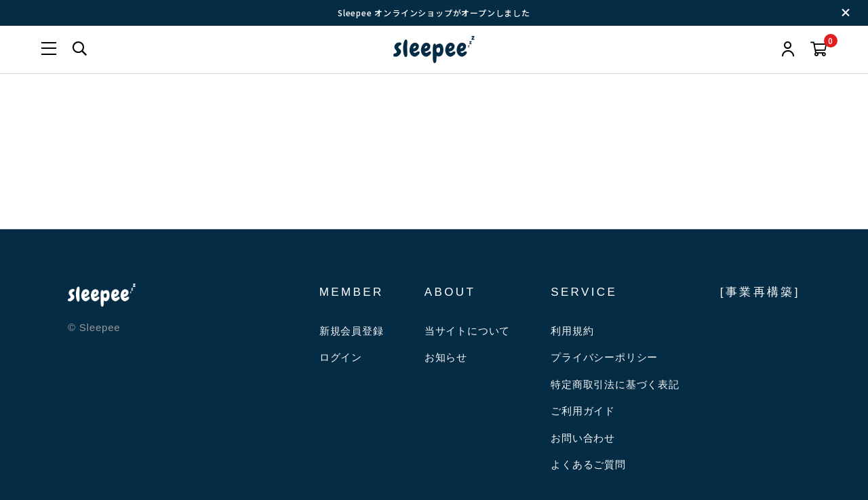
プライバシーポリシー (604, 357)
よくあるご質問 (588, 464)
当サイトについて (467, 331)
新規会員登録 (352, 331)
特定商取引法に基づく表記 (615, 384)
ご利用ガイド (583, 411)
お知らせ (446, 357)
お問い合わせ (583, 438)
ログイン (341, 357)
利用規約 (572, 331)
